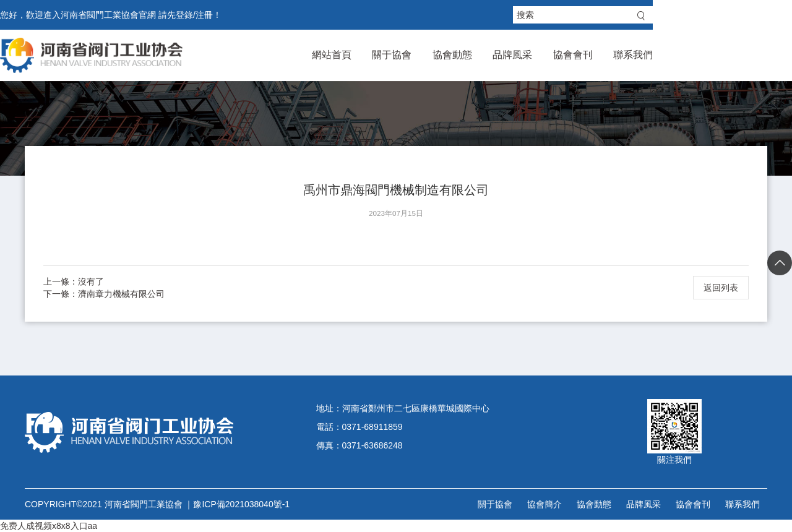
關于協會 (469, 55)
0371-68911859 (372, 427)
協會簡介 (544, 504)
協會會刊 (678, 55)
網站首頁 (399, 55)
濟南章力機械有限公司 (121, 294)
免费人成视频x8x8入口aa (49, 526)
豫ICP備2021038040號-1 (241, 504)
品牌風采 (608, 55)
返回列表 (721, 288)
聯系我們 (747, 55)
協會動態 (538, 55)
